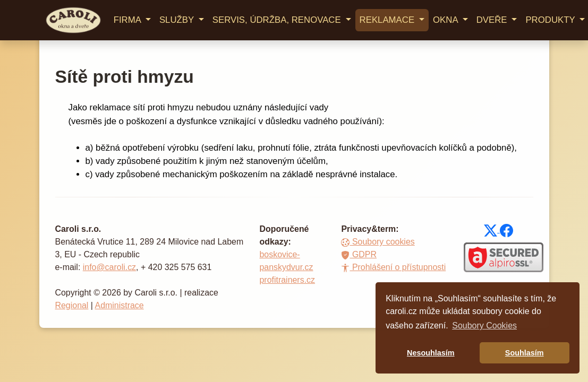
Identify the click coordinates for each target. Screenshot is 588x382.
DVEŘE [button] (493, 20)
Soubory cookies (378, 242)
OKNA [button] (446, 20)
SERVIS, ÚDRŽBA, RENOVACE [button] (278, 20)
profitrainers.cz (288, 280)
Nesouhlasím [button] (431, 353)
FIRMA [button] (129, 20)
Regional (72, 305)
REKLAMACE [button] (388, 20)
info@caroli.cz (109, 267)
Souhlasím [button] (525, 353)
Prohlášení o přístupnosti (393, 267)
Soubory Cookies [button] (484, 325)
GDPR (359, 254)
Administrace (120, 305)
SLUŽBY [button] (178, 20)
